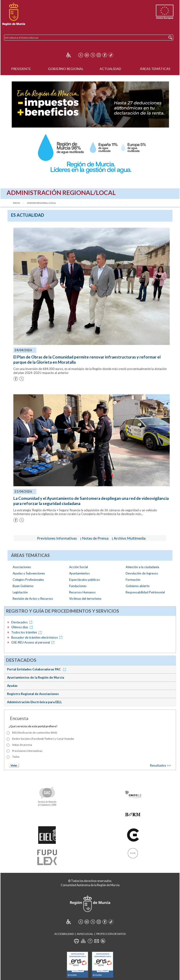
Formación (133, 580)
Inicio (16, 203)
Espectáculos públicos (84, 580)
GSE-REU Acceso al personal (34, 642)
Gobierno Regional (66, 69)
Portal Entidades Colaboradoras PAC (37, 669)
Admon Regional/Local (41, 203)
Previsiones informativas (27, 751)
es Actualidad (28, 215)
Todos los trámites (27, 632)
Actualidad (110, 69)
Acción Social (79, 567)
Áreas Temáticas (155, 69)
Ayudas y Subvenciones (29, 573)
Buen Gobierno (23, 586)
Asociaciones (22, 567)
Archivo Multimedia (130, 538)
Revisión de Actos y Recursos (33, 599)
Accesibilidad (64, 934)
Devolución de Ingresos (142, 573)
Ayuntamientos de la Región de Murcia (36, 677)
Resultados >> (160, 765)
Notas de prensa (22, 745)
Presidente (21, 69)
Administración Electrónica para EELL (34, 702)
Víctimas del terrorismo (85, 599)
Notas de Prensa (95, 538)
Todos (16, 757)
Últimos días (23, 627)
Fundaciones (78, 586)
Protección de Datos (111, 934)
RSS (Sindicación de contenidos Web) (35, 733)
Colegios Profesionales (28, 580)
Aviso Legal (85, 934)
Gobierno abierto (138, 586)
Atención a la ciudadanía (142, 567)
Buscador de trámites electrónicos (38, 637)
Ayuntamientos (79, 573)
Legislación (20, 592)
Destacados (22, 622)
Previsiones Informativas (57, 538)
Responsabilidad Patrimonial (145, 592)
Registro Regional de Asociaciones (33, 694)
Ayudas (12, 686)
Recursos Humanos (82, 592)
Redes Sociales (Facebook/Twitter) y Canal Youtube (43, 739)
